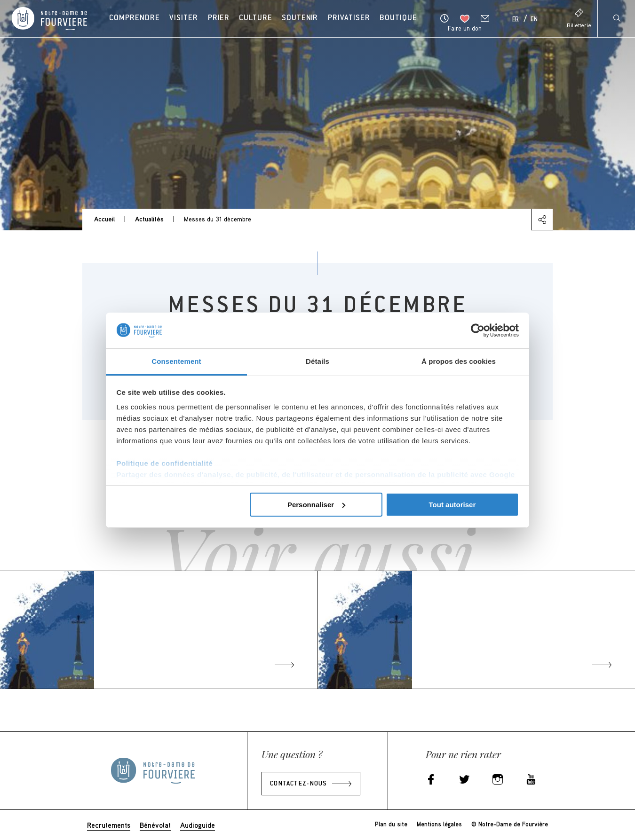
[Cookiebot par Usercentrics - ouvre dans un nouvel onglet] (478, 330)
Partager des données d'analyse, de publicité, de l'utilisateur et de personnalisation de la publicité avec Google (316, 475)
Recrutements (109, 825)
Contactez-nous (298, 784)
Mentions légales (439, 824)
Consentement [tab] (176, 361)
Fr (516, 20)
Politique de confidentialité (165, 463)
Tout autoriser (452, 505)
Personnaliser (316, 505)
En (534, 20)
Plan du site (391, 824)
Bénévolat (155, 825)
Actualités (149, 219)
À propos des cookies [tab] (459, 361)
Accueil (104, 219)
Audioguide (198, 825)
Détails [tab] (317, 361)
